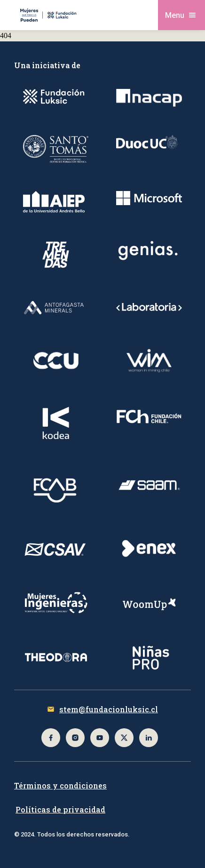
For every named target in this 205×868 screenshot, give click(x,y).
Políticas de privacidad (60, 809)
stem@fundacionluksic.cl (109, 709)
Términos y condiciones (60, 785)
